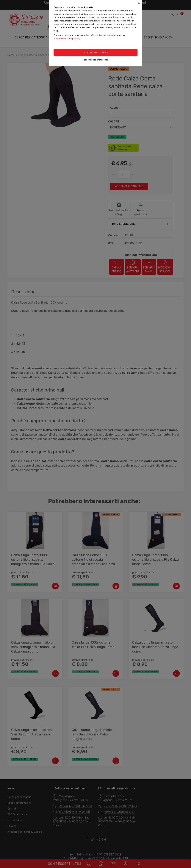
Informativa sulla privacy (67, 38)
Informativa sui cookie (102, 35)
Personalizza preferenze (95, 60)
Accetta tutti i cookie (96, 52)
